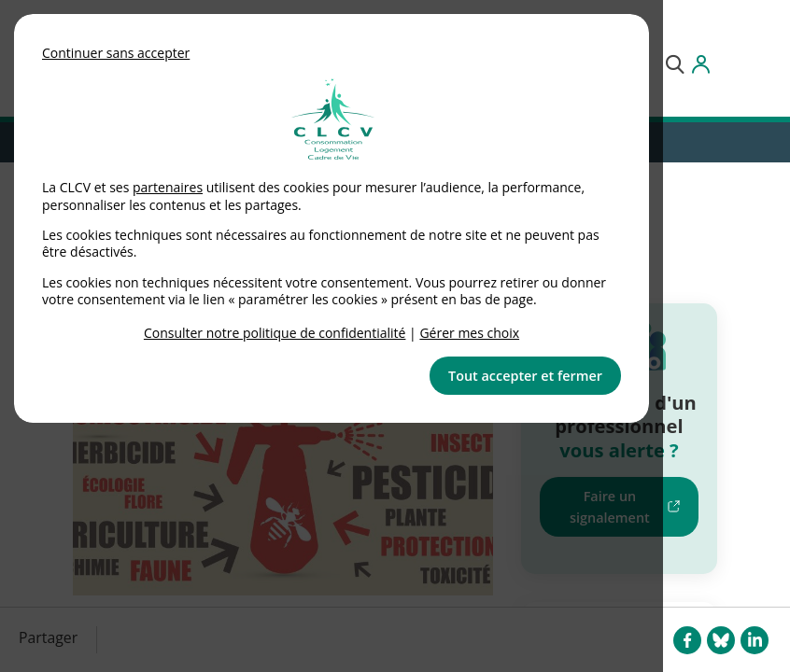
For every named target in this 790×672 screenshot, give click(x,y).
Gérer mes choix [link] (469, 333)
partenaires (168, 187)
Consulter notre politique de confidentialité (275, 333)
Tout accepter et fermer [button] (525, 376)
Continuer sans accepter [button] (116, 53)
